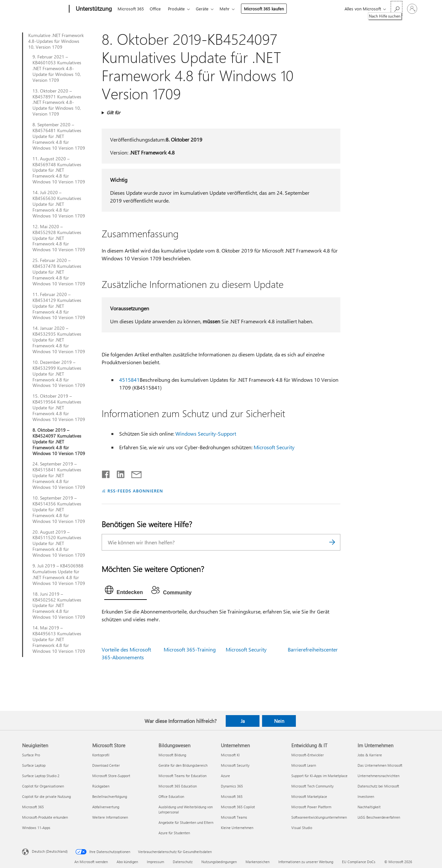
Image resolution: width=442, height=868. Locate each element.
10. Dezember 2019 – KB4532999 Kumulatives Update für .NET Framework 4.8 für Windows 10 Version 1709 (59, 374)
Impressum (155, 862)
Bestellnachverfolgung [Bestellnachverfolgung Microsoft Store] (110, 796)
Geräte (206, 9)
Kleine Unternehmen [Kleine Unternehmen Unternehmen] (237, 828)
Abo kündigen (127, 862)
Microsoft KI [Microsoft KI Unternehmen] (230, 755)
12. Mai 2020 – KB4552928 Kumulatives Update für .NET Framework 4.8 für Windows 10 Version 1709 (59, 238)
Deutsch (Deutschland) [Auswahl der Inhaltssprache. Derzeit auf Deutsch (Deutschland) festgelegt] (50, 851)
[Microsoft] (44, 9)
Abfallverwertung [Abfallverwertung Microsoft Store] (106, 807)
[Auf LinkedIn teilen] (118, 473)
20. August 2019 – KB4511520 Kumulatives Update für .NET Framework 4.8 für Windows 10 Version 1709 (59, 544)
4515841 (129, 380)
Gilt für (113, 112)
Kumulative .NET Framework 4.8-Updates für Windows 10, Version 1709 (56, 41)
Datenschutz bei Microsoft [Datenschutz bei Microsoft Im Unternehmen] (378, 786)
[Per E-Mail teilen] (133, 473)
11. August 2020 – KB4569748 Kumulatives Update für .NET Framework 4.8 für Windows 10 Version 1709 (59, 170)
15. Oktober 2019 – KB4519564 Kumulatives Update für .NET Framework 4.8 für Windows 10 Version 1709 (59, 408)
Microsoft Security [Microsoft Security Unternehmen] (235, 765)
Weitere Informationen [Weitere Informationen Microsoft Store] (110, 817)
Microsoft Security (274, 447)
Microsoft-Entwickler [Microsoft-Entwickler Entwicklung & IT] (308, 755)
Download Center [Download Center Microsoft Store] (106, 765)
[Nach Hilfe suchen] (397, 8)
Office (157, 9)
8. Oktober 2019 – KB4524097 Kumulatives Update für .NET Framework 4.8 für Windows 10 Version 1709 (59, 442)
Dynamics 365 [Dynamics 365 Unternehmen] (232, 786)
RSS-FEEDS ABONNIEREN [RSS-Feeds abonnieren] (135, 491)
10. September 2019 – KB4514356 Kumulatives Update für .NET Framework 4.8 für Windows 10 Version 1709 (59, 510)
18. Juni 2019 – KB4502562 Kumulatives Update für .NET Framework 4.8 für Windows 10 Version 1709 (59, 606)
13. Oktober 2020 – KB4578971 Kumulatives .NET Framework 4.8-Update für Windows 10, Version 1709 (57, 103)
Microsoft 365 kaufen (269, 9)
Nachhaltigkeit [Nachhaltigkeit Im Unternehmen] (369, 807)
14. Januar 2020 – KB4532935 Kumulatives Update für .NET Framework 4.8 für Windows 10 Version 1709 (59, 340)
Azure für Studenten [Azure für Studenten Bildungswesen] (174, 833)
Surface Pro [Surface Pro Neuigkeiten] (31, 755)
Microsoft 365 (131, 9)
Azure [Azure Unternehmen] (225, 776)
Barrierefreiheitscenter (313, 649)
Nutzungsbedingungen (219, 862)
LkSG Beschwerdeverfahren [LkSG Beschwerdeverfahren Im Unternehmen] (379, 817)
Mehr (230, 9)
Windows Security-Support (206, 434)
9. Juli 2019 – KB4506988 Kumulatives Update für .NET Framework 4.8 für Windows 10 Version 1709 (59, 575)
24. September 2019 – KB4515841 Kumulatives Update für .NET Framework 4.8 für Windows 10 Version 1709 (59, 476)
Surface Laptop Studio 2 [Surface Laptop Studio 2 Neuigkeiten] (41, 776)
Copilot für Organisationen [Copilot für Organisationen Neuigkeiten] (43, 786)
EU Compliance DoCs (359, 862)
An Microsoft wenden (91, 862)
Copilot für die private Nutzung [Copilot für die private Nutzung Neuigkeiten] (46, 796)
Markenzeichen (258, 862)
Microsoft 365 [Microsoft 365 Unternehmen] (232, 796)
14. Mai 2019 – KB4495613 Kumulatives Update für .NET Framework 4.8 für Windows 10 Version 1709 (59, 639)
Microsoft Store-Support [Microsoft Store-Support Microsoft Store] (111, 776)
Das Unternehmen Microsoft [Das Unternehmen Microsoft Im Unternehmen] (380, 765)
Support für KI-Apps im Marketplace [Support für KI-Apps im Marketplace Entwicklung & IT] (319, 776)
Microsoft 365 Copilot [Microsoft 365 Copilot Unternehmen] (238, 807)
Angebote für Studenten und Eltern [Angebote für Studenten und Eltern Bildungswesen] (186, 822)
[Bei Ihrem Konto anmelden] (412, 9)
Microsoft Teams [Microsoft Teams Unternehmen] (234, 817)
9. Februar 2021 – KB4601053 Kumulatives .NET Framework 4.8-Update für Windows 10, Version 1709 (57, 68)
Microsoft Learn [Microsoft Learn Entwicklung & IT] (304, 765)
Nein (279, 721)
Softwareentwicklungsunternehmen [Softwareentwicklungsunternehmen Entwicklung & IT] (319, 817)
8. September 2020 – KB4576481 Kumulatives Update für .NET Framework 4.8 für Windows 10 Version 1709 (59, 136)
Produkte (179, 9)
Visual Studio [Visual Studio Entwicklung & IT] (302, 828)
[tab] (126, 591)
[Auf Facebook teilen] (106, 473)
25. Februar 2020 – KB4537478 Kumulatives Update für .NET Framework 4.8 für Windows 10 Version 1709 (59, 272)
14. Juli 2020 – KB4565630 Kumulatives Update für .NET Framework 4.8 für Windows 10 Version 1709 (59, 204)
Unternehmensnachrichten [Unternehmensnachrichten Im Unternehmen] (379, 776)
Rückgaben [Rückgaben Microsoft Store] (101, 786)
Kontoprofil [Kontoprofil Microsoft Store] (101, 755)
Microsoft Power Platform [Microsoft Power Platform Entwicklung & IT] (311, 807)
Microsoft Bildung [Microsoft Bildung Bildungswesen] (172, 755)
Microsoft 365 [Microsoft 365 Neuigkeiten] (33, 807)
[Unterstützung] (93, 9)
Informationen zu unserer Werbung (306, 862)
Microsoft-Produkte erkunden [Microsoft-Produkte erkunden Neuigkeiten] (45, 817)
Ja (243, 721)
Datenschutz (183, 862)
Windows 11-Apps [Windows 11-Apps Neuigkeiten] (36, 828)
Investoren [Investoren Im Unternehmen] (366, 796)
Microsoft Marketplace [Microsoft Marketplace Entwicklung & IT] (309, 796)
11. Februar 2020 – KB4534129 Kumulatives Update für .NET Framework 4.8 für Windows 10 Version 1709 (59, 306)
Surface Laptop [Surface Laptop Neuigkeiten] (34, 765)
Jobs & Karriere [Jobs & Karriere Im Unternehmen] (370, 755)
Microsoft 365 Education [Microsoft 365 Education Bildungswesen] (178, 786)
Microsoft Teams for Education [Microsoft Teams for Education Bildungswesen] (183, 776)
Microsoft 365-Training (190, 649)
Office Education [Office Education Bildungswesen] (171, 796)
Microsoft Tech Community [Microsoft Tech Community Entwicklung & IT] (312, 786)
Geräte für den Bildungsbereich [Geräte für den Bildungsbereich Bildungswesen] (183, 765)
